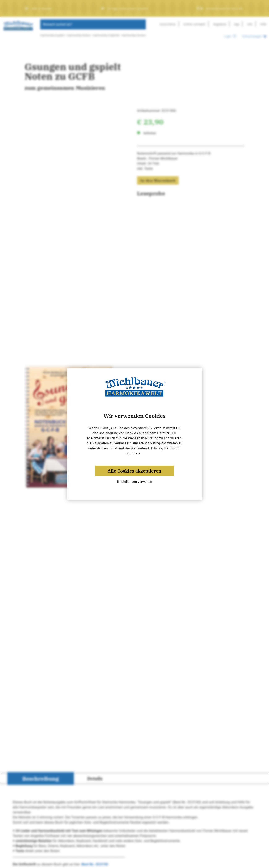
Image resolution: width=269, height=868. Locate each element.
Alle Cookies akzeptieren (134, 471)
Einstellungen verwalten (134, 482)
